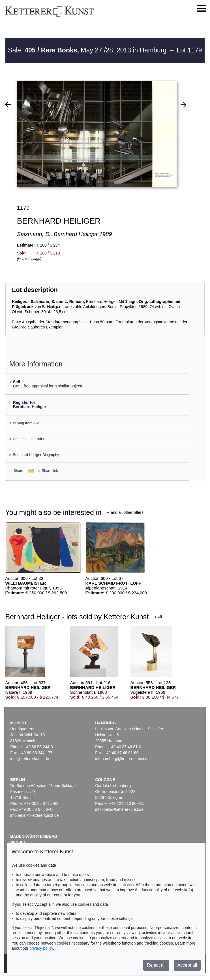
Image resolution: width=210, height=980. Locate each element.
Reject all (156, 965)
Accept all (187, 965)
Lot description (35, 290)
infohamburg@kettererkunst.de (122, 759)
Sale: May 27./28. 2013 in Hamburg (88, 50)
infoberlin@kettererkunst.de (34, 815)
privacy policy (41, 948)
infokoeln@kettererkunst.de (119, 809)
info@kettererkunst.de (30, 759)
